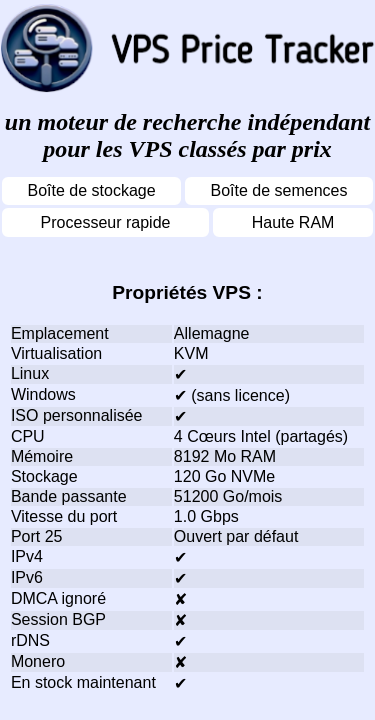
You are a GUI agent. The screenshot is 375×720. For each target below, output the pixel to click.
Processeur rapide (106, 222)
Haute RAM (293, 222)
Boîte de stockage (91, 190)
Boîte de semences (279, 190)
